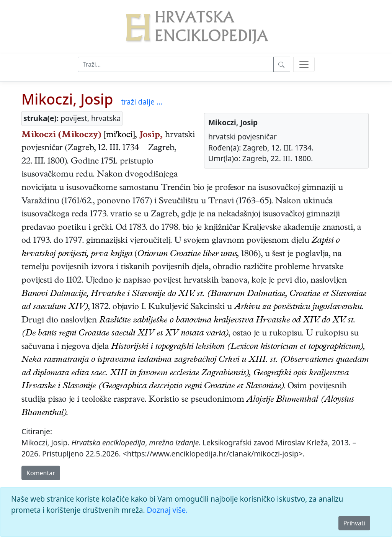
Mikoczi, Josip (67, 99)
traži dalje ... (142, 102)
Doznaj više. (167, 510)
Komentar (41, 473)
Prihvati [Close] (354, 523)
